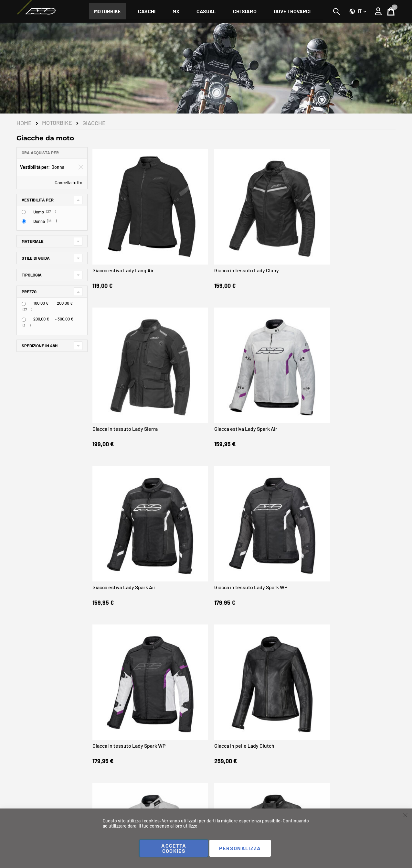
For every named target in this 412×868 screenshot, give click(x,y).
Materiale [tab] (33, 241)
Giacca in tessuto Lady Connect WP (350, 582)
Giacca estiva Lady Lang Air (125, 227)
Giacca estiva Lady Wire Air (124, 462)
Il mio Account (128, 801)
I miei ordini (126, 808)
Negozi (389, 801)
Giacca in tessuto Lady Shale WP (280, 582)
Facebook (29, 797)
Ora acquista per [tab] (40, 153)
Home (24, 123)
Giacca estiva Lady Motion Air (127, 579)
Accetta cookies (174, 848)
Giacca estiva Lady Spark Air (357, 227)
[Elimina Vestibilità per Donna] (81, 167)
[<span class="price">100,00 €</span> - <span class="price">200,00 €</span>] (24, 304)
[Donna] (24, 221)
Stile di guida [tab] (36, 258)
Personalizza (240, 848)
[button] (358, 11)
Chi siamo (221, 801)
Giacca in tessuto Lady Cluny (203, 227)
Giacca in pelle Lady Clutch (355, 344)
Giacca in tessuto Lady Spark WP (203, 347)
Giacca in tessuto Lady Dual (202, 579)
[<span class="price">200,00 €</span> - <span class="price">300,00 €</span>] (24, 320)
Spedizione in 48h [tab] (40, 346)
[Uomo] (24, 212)
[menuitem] (107, 11)
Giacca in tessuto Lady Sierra (280, 227)
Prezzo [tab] (29, 292)
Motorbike (57, 123)
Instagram (29, 805)
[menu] (206, 11)
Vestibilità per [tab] (38, 200)
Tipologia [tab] (32, 275)
